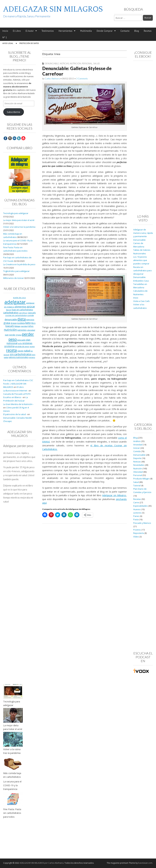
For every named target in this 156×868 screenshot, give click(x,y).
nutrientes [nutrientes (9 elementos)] (22, 330)
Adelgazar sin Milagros (114, 495)
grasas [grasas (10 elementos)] (14, 323)
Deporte (137, 458)
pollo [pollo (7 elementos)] (20, 343)
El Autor (30, 31)
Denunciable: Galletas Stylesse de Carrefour (77, 71)
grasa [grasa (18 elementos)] (7, 323)
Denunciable (52, 63)
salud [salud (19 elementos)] (27, 351)
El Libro (17, 31)
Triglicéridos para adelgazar (16, 271)
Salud (97, 63)
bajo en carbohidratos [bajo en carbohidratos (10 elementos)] (22, 310)
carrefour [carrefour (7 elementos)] (23, 313)
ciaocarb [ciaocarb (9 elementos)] (32, 313)
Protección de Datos (29, 43)
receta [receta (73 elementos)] (11, 350)
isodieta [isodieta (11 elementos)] (21, 323)
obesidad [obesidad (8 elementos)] (31, 330)
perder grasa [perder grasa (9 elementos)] (15, 335)
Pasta (136, 520)
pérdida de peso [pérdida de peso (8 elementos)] (22, 346)
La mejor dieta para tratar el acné (19, 220)
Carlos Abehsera (52, 79)
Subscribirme (14, 112)
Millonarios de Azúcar (14, 278)
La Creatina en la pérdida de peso (19, 264)
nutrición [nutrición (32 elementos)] (10, 330)
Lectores (137, 513)
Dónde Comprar (105, 31)
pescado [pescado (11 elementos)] (21, 340)
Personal (87, 63)
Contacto (125, 31)
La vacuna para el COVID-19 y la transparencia (12, 785)
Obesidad (138, 472)
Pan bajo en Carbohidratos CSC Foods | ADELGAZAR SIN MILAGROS (18, 384)
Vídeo (136, 537)
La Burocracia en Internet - (16, 391)
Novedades (139, 465)
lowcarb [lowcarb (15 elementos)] (10, 326)
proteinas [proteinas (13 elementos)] (27, 343)
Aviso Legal (8, 43)
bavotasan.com (145, 863)
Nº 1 (5, 37)
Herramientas (65, 31)
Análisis (137, 441)
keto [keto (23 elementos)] (28, 323)
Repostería (139, 533)
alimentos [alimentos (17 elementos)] (21, 307)
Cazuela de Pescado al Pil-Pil (17, 394)
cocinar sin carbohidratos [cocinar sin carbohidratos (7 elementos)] (16, 315)
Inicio (5, 31)
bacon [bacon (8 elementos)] (9, 310)
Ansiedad (138, 445)
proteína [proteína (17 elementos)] (9, 346)
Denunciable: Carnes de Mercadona (140, 243)
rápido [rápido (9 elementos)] (20, 351)
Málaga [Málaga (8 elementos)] (17, 326)
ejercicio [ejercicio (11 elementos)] (30, 320)
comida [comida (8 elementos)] (30, 315)
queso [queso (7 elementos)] (32, 346)
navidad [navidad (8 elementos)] (24, 326)
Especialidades (140, 506)
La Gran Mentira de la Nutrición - (18, 404)
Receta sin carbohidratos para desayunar (142, 271)
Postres (137, 530)
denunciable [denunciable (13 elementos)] (11, 319)
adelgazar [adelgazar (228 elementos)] (15, 302)
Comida (137, 451)
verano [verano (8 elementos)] (32, 357)
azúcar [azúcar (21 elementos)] (31, 307)
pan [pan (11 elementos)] (7, 335)
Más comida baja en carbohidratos (12, 775)
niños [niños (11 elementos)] (31, 326)
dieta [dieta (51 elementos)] (22, 319)
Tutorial (137, 486)
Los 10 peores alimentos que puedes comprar (141, 260)
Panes (136, 516)
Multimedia (86, 31)
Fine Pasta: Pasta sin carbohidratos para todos (12, 813)
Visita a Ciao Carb (141, 301)
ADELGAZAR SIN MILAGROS (53, 9)
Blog (137, 31)
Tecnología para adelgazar (16, 213)
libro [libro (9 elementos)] (33, 323)
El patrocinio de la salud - (15, 414)
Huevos (137, 509)
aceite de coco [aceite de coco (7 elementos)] (19, 298)
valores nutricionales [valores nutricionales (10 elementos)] (18, 357)
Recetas (148, 31)
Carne (136, 503)
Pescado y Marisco (142, 523)
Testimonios (48, 31)
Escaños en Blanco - (13, 397)
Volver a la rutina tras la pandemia (19, 227)
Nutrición (75, 63)
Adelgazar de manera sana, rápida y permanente (143, 233)
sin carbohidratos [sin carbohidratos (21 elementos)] (21, 354)
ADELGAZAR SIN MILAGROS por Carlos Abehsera (42, 863)
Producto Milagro (141, 479)
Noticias (64, 63)
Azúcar (137, 448)
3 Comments (82, 79)
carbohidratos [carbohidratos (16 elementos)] (11, 312)
